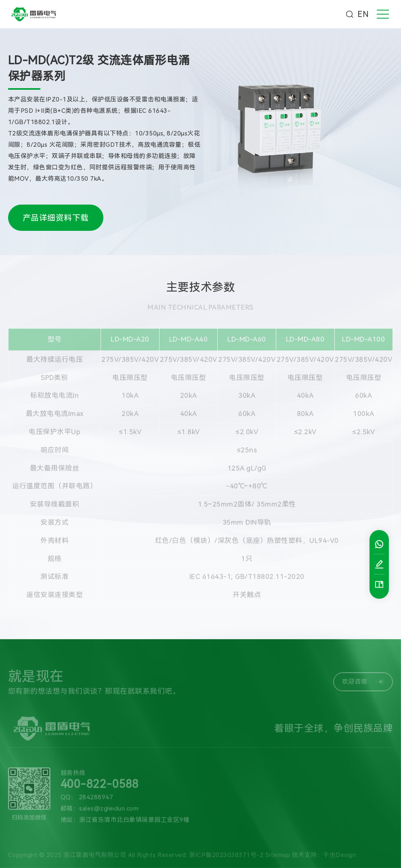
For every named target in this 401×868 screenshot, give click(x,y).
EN (363, 14)
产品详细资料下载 (56, 218)
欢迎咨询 (363, 684)
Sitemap (278, 857)
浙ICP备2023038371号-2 (226, 857)
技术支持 (184, 845)
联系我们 (224, 845)
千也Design (339, 857)
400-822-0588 (100, 787)
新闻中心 (103, 845)
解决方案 (143, 845)
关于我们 (21, 845)
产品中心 (62, 845)
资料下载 (265, 845)
